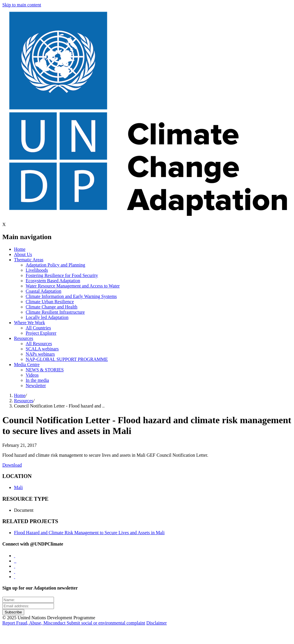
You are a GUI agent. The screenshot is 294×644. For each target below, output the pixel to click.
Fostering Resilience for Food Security (62, 275)
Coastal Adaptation (43, 291)
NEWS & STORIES (45, 370)
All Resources (39, 344)
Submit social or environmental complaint (106, 623)
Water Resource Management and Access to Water (73, 286)
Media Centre (27, 365)
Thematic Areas (29, 260)
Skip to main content (22, 5)
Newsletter (36, 385)
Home (20, 249)
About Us (23, 254)
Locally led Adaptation (47, 317)
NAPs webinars (40, 354)
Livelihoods (37, 270)
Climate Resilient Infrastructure (55, 312)
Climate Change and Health (51, 307)
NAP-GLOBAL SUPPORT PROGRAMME (67, 359)
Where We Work (29, 323)
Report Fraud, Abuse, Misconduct (34, 623)
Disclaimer (157, 623)
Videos (32, 375)
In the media (37, 380)
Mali (18, 487)
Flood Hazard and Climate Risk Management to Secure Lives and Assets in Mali (89, 533)
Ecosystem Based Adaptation (53, 281)
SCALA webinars (42, 349)
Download (12, 465)
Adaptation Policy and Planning (55, 265)
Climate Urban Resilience (50, 302)
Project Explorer (41, 333)
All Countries (38, 328)
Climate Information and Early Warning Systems (71, 296)
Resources (24, 338)
